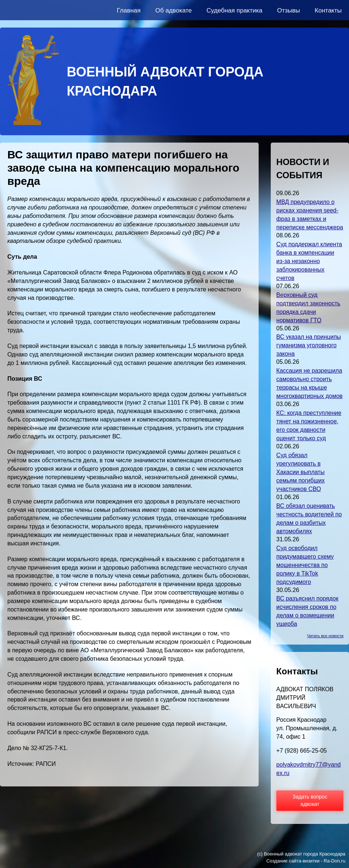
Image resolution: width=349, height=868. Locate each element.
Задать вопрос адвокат (310, 800)
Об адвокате (174, 10)
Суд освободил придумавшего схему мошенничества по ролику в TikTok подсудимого (305, 565)
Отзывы (288, 10)
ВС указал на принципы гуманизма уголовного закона (309, 345)
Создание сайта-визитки (293, 861)
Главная (129, 10)
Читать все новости (325, 636)
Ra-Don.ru (334, 861)
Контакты (328, 10)
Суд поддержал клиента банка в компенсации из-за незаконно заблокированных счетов (309, 261)
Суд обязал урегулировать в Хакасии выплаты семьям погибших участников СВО (301, 472)
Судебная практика (234, 10)
